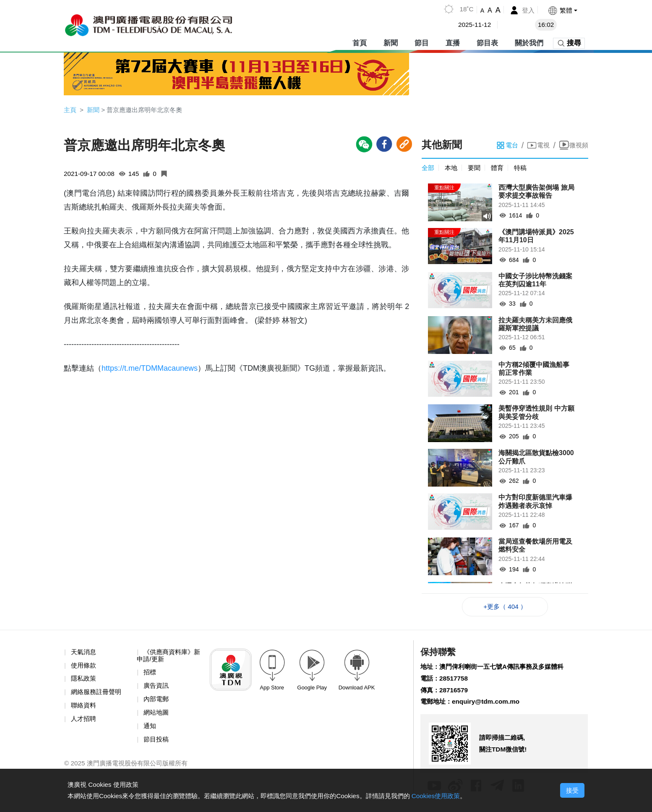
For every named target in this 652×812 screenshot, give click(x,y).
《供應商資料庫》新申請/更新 (167, 657)
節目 (422, 42)
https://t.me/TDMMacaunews (150, 369)
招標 (150, 675)
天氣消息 (84, 654)
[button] (562, 10)
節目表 (487, 42)
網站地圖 (157, 716)
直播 (453, 42)
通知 (150, 729)
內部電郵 (157, 702)
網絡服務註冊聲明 (98, 695)
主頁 (70, 110)
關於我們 (529, 42)
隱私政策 (84, 681)
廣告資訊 (157, 688)
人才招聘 (84, 722)
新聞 (391, 42)
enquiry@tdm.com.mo (489, 705)
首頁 (360, 42)
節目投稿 (157, 743)
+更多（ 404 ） (505, 608)
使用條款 (84, 667)
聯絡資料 (84, 709)
